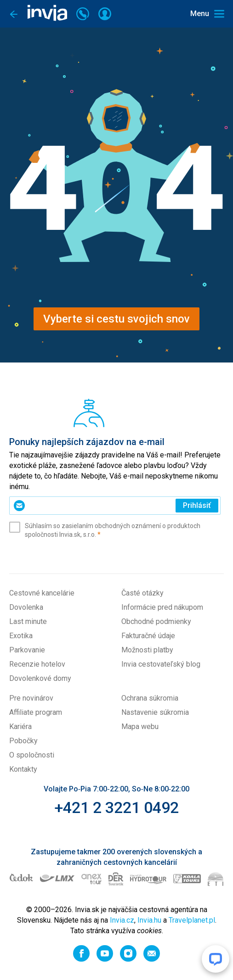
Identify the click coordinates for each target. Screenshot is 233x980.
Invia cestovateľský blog (161, 664)
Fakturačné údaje (148, 636)
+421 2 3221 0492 (116, 807)
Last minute (28, 621)
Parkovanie (27, 650)
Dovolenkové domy (40, 678)
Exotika (21, 636)
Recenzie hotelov (37, 664)
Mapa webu (140, 727)
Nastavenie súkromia (155, 712)
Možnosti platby (147, 650)
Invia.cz (122, 920)
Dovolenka (26, 607)
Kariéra (20, 727)
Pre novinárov (31, 698)
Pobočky (23, 741)
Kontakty (23, 769)
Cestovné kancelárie (42, 593)
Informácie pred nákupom (162, 607)
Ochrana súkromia (150, 698)
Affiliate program (36, 712)
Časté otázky (142, 593)
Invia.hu (149, 920)
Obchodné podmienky (156, 621)
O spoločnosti (32, 755)
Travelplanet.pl (192, 920)
